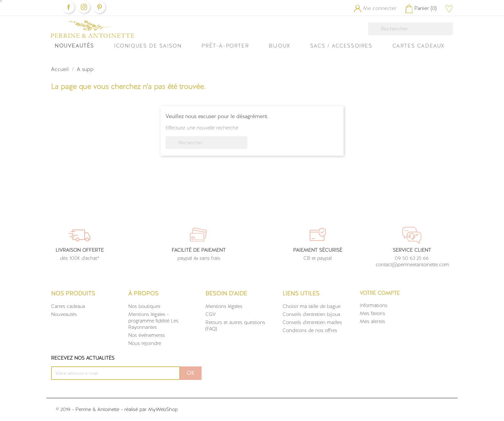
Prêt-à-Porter (225, 46)
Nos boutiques (144, 306)
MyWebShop (163, 409)
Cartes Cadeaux (419, 46)
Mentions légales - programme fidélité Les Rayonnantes (153, 321)
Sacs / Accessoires (341, 46)
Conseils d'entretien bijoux (311, 314)
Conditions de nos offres (310, 330)
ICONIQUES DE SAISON (148, 46)
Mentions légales (224, 306)
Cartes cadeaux (68, 306)
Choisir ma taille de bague (311, 306)
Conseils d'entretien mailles (312, 322)
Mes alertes (372, 321)
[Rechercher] (410, 29)
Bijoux (279, 46)
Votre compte (380, 293)
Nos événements (147, 335)
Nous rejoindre (145, 343)
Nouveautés (74, 46)
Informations (373, 305)
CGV (211, 314)
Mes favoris (372, 313)
